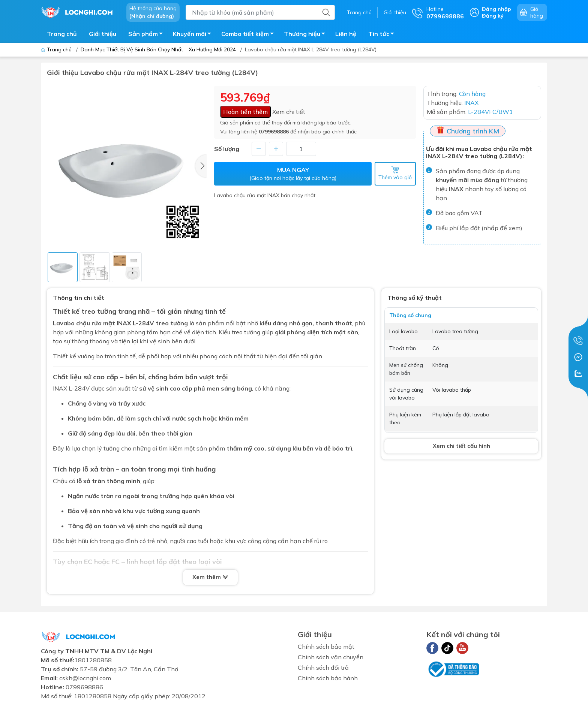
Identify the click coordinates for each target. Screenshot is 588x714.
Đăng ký (493, 16)
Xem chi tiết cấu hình (461, 446)
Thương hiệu (307, 35)
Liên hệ (346, 34)
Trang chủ (359, 12)
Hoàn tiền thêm (245, 112)
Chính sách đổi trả (323, 668)
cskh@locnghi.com (85, 678)
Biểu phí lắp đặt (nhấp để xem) (479, 228)
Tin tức (383, 35)
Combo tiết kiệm (250, 35)
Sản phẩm (148, 35)
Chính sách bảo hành (328, 678)
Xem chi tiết (289, 112)
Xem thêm (210, 578)
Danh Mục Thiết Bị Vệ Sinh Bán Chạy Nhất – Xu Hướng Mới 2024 (158, 49)
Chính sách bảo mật (326, 647)
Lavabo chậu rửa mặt (84, 323)
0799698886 (274, 132)
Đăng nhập (496, 9)
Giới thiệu (395, 12)
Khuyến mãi (194, 35)
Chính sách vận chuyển (331, 657)
